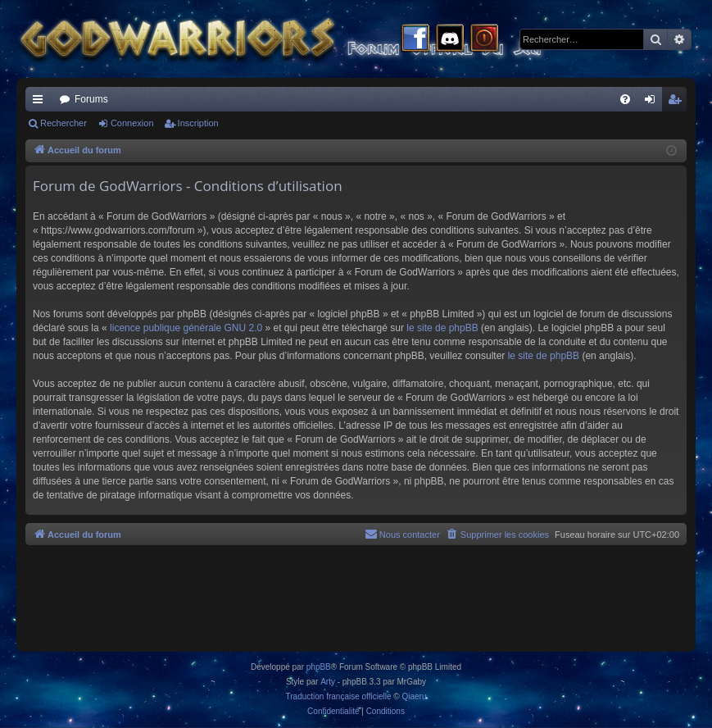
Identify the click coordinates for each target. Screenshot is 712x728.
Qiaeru (414, 696)
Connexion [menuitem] (653, 102)
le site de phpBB (442, 328)
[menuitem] (625, 99)
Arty (328, 682)
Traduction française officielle (339, 696)
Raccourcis (41, 102)
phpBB (319, 667)
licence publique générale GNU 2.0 (186, 328)
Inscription (198, 123)
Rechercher (63, 123)
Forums (91, 99)
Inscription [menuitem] (678, 102)
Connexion (132, 123)
